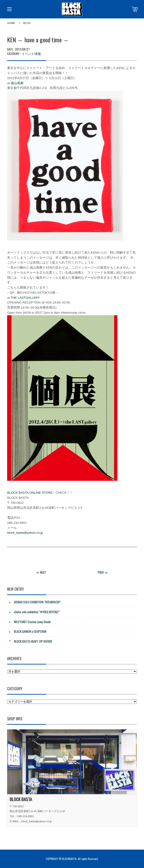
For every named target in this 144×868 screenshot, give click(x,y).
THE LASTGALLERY (25, 298)
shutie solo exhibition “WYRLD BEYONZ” (37, 612)
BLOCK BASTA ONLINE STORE (30, 493)
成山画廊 (17, 83)
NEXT (43, 572)
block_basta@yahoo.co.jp (25, 533)
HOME (11, 23)
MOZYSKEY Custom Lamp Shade (32, 622)
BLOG (27, 23)
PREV (101, 572)
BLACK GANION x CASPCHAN (30, 631)
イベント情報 (31, 53)
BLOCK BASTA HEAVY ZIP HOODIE (33, 641)
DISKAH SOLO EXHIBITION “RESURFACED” (37, 602)
